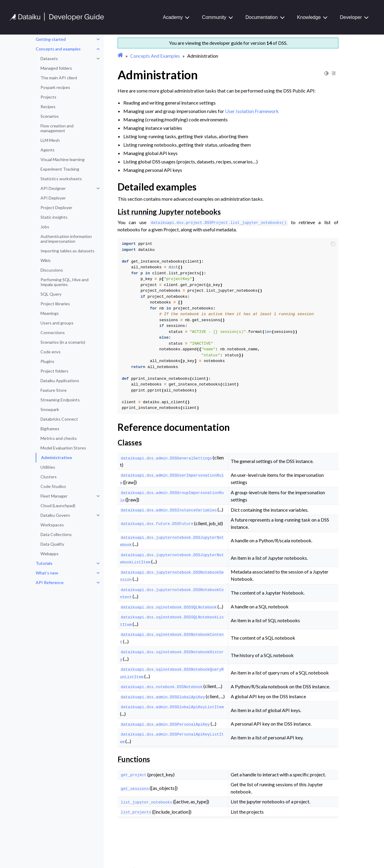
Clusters (49, 477)
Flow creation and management (57, 128)
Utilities (48, 467)
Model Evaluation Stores (63, 448)
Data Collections (56, 534)
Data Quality (52, 544)
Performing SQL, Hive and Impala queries (64, 282)
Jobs (45, 227)
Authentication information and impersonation (66, 239)
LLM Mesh (50, 140)
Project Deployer (56, 207)
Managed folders (56, 68)
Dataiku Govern (55, 515)
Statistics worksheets (61, 179)
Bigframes (50, 429)
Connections (53, 332)
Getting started (51, 39)
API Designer (53, 188)
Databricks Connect (59, 419)
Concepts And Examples (155, 56)
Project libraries (55, 304)
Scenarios (50, 116)
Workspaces (52, 525)
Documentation (262, 17)
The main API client (59, 78)
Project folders (54, 371)
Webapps (49, 554)
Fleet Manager (54, 496)
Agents (48, 150)
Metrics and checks (59, 438)
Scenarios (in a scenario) (63, 342)
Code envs (51, 352)
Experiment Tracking (60, 169)
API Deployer (53, 198)
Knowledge (309, 17)
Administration (57, 457)
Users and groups (57, 323)
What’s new (47, 573)
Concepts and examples (58, 49)
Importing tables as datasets (67, 251)
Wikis (46, 260)
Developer (351, 17)
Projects (48, 97)
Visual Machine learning (63, 159)
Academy (173, 17)
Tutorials (44, 563)
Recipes (48, 107)
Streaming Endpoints (60, 400)
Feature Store (54, 390)
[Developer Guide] (57, 19)
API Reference (50, 582)
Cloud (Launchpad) (58, 506)
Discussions (52, 270)
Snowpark (50, 409)
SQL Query (51, 294)
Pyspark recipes (55, 87)
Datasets (49, 58)
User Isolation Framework (252, 111)
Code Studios (53, 486)
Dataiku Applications (60, 381)
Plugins (47, 361)
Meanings (50, 313)
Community (214, 17)
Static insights (54, 217)
